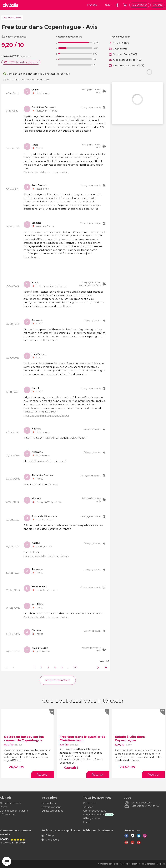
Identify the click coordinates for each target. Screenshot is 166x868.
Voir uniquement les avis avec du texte (28, 80)
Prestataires (90, 803)
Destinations (49, 803)
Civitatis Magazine (51, 807)
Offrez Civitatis (8, 815)
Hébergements (92, 818)
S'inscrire (158, 5)
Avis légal (124, 864)
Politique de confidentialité (143, 864)
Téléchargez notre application (61, 831)
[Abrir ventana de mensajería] (7, 861)
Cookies (161, 864)
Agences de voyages (94, 811)
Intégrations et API (93, 815)
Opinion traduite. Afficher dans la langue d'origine (46, 172)
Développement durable (14, 811)
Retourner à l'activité (12, 18)
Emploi (87, 822)
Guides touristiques (52, 811)
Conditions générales (108, 864)
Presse (4, 807)
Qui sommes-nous (10, 803)
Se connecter (139, 5)
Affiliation (88, 807)
